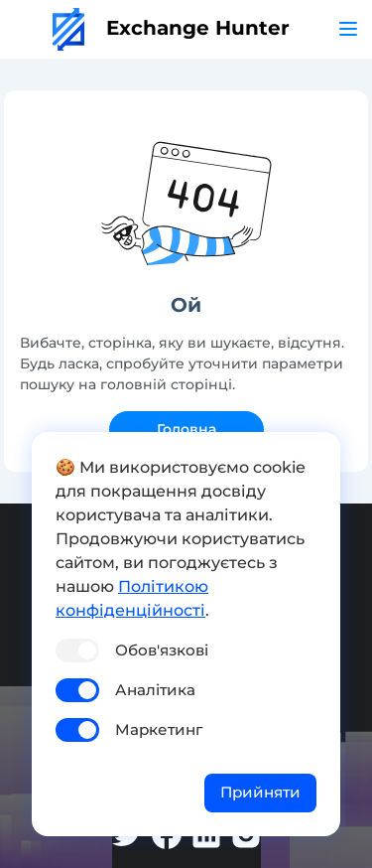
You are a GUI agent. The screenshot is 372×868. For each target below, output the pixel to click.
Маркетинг (159, 729)
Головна (186, 429)
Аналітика (155, 690)
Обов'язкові (162, 650)
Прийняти (260, 792)
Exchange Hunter (171, 28)
